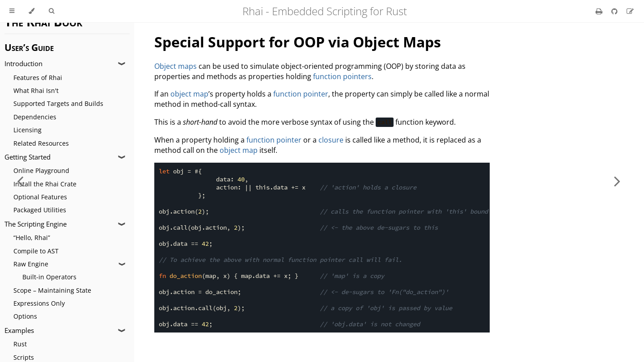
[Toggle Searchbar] (51, 11)
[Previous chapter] (20, 181)
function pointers (342, 76)
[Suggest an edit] (630, 11)
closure (331, 140)
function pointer (301, 94)
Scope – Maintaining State (52, 290)
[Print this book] (600, 11)
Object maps (176, 66)
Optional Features (40, 197)
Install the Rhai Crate (45, 184)
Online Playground (41, 170)
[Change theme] (32, 11)
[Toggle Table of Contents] (12, 11)
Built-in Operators (49, 277)
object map (189, 94)
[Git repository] (615, 11)
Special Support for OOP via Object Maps (298, 42)
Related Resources (41, 143)
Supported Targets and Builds (58, 103)
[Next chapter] (617, 181)
